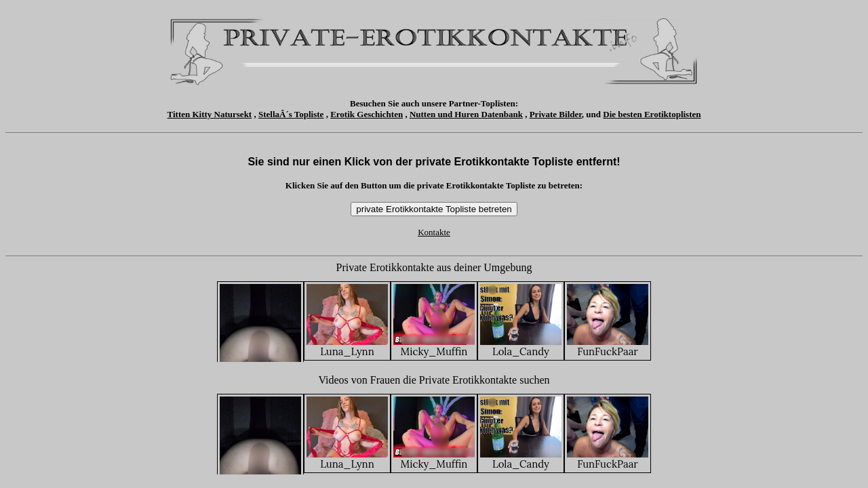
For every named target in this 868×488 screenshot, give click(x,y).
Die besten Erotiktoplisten (652, 114)
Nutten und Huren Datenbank (466, 114)
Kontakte (434, 232)
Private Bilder (556, 114)
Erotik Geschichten (367, 114)
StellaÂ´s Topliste (291, 114)
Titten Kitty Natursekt (210, 114)
